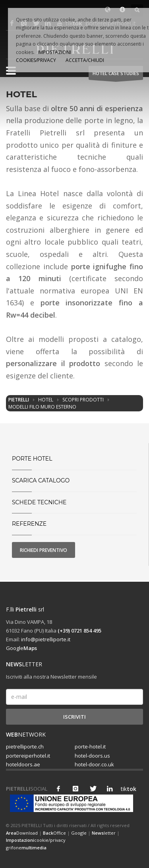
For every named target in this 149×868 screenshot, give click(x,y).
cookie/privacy (36, 840)
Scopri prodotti (83, 400)
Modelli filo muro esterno (42, 407)
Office (54, 833)
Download (22, 833)
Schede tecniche (39, 502)
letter (104, 833)
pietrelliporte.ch (25, 746)
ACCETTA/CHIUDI (85, 60)
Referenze (29, 524)
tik (127, 789)
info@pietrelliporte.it (46, 639)
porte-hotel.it (90, 746)
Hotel (46, 400)
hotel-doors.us (92, 756)
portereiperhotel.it (28, 756)
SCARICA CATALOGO (41, 480)
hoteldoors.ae (23, 764)
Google (21, 648)
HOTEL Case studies (116, 75)
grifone (26, 848)
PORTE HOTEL (32, 459)
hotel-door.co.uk (94, 764)
